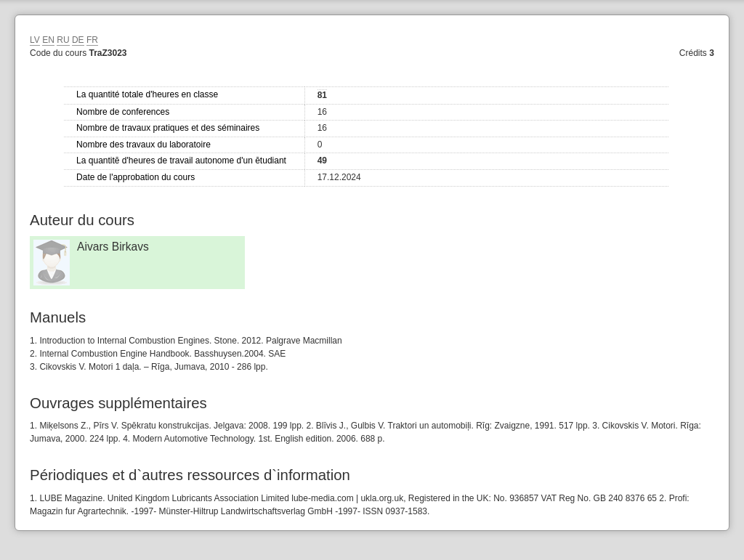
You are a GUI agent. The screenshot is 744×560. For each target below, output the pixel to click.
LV (35, 40)
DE (78, 40)
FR (92, 40)
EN (48, 40)
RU (63, 40)
